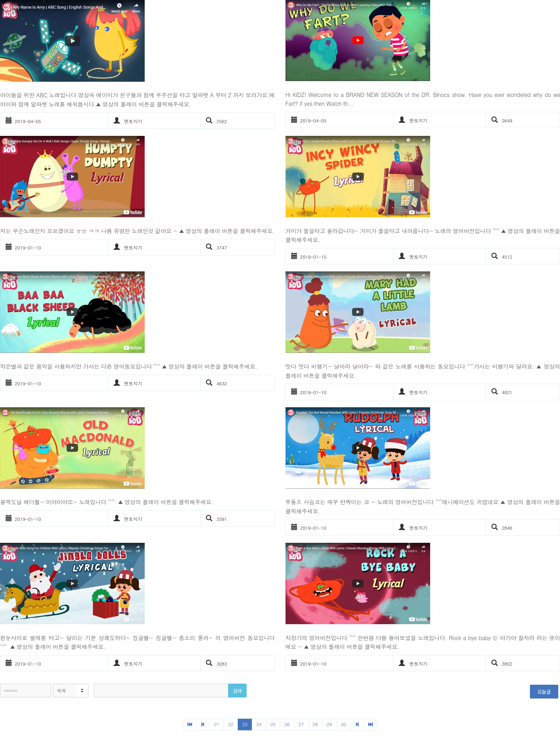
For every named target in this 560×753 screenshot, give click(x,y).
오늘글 (544, 691)
